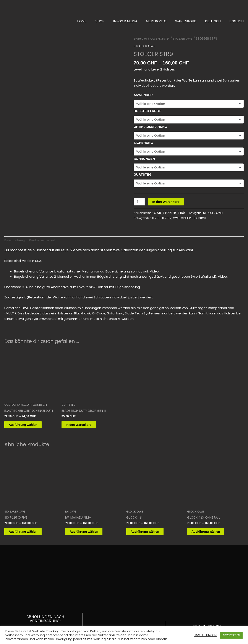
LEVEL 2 (168, 215)
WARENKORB (186, 21)
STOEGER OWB (186, 39)
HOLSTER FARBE (147, 110)
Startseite (141, 39)
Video (155, 287)
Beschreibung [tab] (15, 256)
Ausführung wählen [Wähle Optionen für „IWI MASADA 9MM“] (89, 550)
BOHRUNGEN (144, 157)
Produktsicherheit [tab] (44, 256)
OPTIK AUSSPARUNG (150, 126)
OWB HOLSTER (162, 39)
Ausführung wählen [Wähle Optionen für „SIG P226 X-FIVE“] (28, 550)
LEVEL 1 (157, 215)
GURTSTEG (143, 172)
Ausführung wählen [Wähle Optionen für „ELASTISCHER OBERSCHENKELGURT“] (28, 441)
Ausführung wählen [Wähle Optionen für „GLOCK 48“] (150, 550)
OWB (178, 215)
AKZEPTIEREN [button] (231, 635)
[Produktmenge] (139, 199)
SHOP (100, 21)
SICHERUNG (143, 141)
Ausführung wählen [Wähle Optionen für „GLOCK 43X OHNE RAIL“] (211, 550)
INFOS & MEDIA (125, 21)
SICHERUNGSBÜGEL (197, 215)
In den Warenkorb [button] (84, 441)
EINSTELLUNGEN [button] (205, 635)
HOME (82, 21)
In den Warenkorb (167, 199)
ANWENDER (143, 95)
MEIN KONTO (156, 21)
